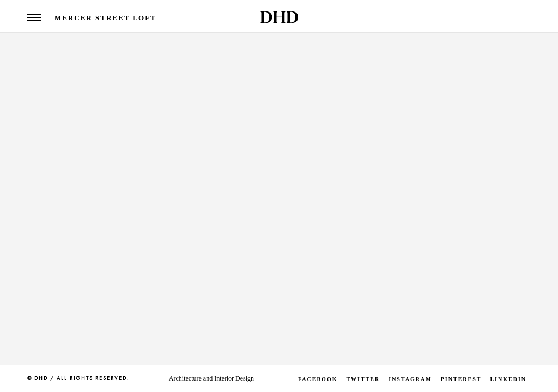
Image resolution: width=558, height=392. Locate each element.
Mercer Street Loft (105, 18)
